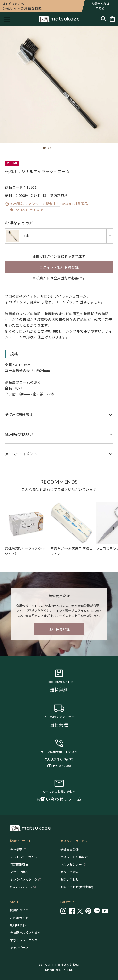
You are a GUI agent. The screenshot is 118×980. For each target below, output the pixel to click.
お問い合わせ (70, 879)
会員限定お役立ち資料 (25, 933)
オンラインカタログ (24, 879)
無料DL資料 (18, 925)
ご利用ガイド (19, 918)
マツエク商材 (19, 872)
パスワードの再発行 (74, 857)
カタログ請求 (70, 872)
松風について (19, 910)
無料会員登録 (59, 629)
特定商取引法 (19, 864)
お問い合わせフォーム (59, 799)
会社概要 (16, 850)
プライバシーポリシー (25, 857)
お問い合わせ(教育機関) (77, 887)
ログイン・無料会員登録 (59, 267)
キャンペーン (19, 948)
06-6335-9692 (59, 760)
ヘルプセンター (71, 864)
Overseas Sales (21, 887)
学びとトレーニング (24, 940)
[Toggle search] (104, 19)
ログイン (50, 256)
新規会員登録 (70, 850)
